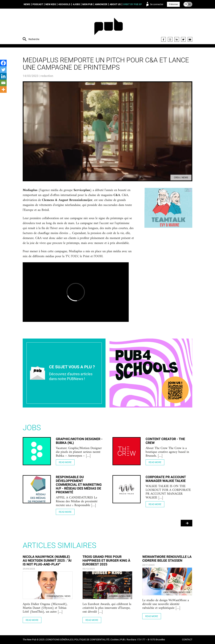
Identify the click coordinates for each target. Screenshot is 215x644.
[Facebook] (3, 63)
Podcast (38, 4)
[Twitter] (3, 70)
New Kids (51, 4)
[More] (3, 89)
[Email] (3, 83)
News (27, 4)
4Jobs (76, 4)
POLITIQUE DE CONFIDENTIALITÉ (92, 640)
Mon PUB (87, 4)
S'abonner (173, 4)
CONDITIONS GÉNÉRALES (59, 640)
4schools (64, 4)
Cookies (115, 640)
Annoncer (101, 4)
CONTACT (187, 640)
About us (115, 4)
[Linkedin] (3, 76)
